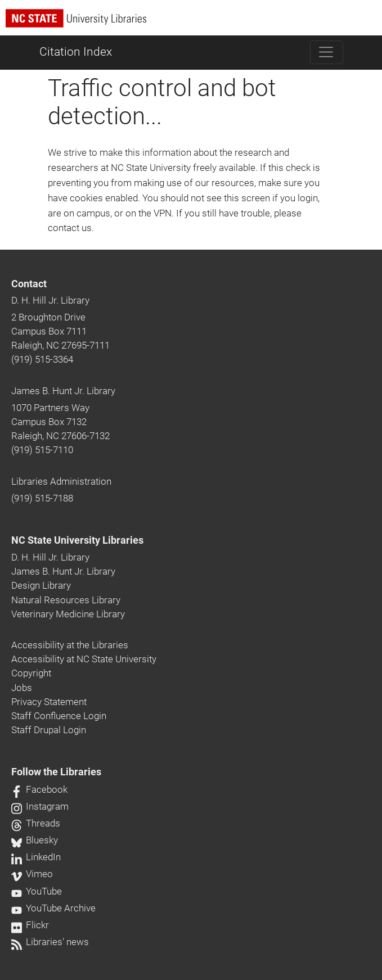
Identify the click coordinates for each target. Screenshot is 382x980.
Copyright (31, 673)
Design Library (41, 585)
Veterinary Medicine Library (68, 614)
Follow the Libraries (56, 772)
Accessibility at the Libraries (70, 645)
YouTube (37, 891)
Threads (36, 823)
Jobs (22, 688)
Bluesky (35, 840)
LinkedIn (36, 857)
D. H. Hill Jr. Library (50, 300)
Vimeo (32, 874)
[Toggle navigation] (327, 52)
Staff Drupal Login (49, 730)
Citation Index (76, 52)
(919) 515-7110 (42, 450)
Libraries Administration (61, 481)
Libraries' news (50, 942)
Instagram (40, 806)
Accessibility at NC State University (84, 659)
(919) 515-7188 (42, 498)
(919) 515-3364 (42, 359)
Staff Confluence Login (59, 716)
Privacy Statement (49, 702)
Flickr (30, 925)
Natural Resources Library (66, 600)
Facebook (39, 789)
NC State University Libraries (77, 540)
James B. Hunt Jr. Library (63, 391)
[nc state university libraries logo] (194, 23)
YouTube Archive (53, 908)
